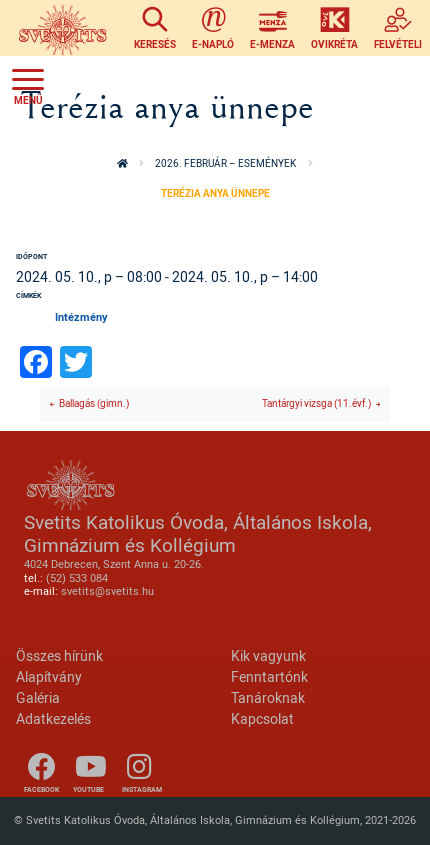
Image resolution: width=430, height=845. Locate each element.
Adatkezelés (53, 718)
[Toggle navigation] (28, 84)
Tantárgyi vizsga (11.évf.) (316, 403)
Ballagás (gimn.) (94, 403)
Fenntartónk (269, 676)
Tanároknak (268, 697)
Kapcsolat (262, 718)
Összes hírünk (59, 655)
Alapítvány (49, 676)
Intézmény (81, 317)
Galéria (38, 697)
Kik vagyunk (268, 655)
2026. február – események (225, 163)
